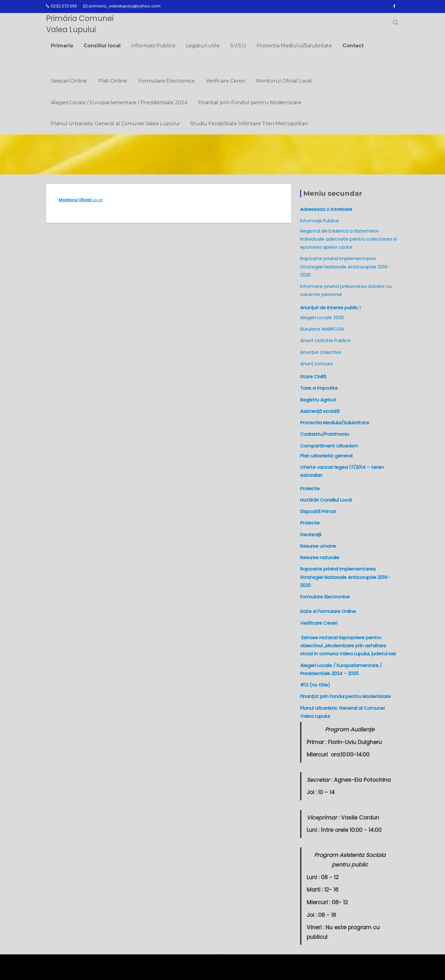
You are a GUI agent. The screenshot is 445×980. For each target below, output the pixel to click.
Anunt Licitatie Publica (325, 340)
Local (81, 200)
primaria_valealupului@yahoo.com (122, 6)
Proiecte (310, 523)
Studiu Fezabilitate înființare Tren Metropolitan (249, 124)
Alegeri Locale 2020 (322, 317)
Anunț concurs (316, 364)
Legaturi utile (203, 46)
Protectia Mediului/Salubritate (294, 46)
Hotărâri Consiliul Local (326, 500)
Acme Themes (359, 966)
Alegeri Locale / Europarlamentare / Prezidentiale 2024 (119, 103)
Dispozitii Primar (318, 511)
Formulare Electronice (166, 81)
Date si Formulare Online (328, 611)
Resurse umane (318, 546)
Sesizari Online (69, 81)
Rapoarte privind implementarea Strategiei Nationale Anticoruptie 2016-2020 (345, 267)
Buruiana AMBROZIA (322, 329)
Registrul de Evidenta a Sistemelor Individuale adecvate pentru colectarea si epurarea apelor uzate (348, 239)
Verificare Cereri (225, 81)
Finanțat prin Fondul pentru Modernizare (250, 103)
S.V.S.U (238, 46)
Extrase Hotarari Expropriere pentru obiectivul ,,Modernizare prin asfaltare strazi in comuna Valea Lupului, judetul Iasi (349, 646)
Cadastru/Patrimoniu (325, 434)
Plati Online (113, 81)
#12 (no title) (315, 685)
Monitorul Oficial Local (284, 81)
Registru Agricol (318, 400)
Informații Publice (153, 46)
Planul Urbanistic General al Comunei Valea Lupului (115, 124)
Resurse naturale (320, 557)
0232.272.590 (62, 6)
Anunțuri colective (321, 352)
